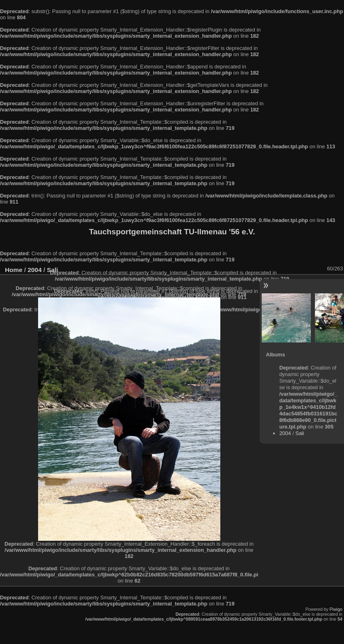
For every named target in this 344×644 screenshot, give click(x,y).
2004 (285, 433)
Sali (300, 433)
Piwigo (336, 609)
